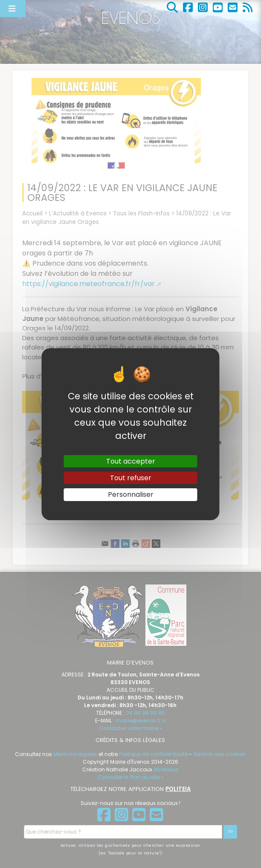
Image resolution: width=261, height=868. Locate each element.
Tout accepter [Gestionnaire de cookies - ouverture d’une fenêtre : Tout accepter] (131, 461)
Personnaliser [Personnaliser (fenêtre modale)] (131, 494)
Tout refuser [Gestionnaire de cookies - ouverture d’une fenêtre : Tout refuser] (131, 478)
